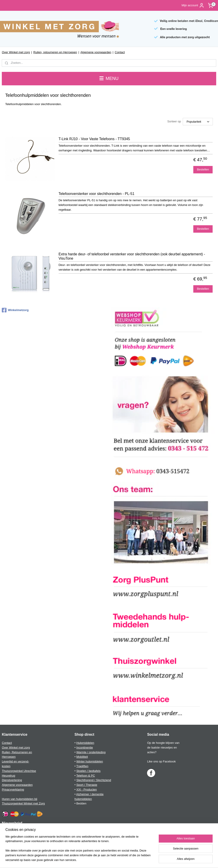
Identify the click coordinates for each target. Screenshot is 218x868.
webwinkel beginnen (119, 860)
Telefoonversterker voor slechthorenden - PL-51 (97, 193)
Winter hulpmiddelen (90, 761)
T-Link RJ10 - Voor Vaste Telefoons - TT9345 (94, 139)
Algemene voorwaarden (96, 52)
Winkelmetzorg (15, 310)
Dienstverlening (12, 780)
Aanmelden (13, 841)
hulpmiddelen (83, 799)
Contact (120, 52)
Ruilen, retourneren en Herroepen (55, 52)
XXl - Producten (87, 790)
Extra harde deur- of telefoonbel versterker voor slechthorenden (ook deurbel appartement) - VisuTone (132, 256)
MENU (109, 78)
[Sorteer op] (198, 122)
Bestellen (203, 169)
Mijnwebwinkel (154, 860)
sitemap (97, 860)
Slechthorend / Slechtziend (94, 780)
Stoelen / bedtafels (88, 771)
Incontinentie (85, 748)
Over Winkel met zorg (16, 52)
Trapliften (82, 766)
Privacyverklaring (13, 790)
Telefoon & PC (86, 776)
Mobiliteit (82, 757)
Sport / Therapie (87, 785)
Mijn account (193, 5)
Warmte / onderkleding (91, 752)
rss (105, 860)
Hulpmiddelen (85, 743)
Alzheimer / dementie (90, 794)
